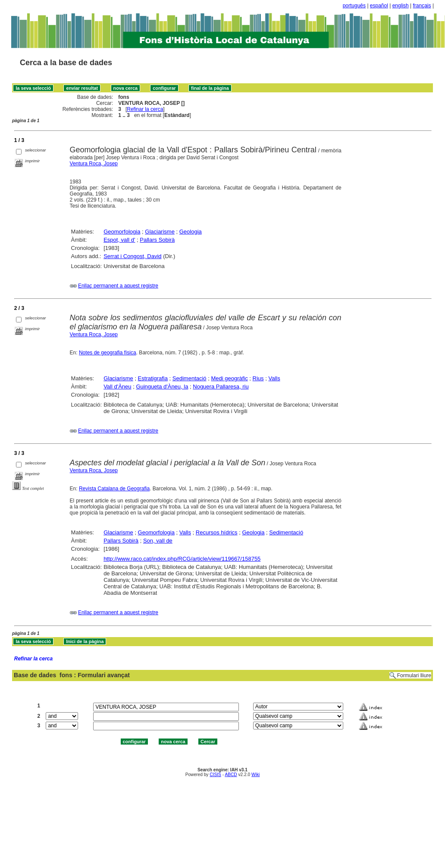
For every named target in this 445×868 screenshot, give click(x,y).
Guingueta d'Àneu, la (162, 387)
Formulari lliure (414, 675)
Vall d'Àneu (117, 387)
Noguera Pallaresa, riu (221, 387)
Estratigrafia (153, 378)
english (401, 6)
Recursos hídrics (217, 532)
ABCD (231, 775)
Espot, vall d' (119, 240)
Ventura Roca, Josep (94, 164)
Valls (274, 378)
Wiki (255, 775)
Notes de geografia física (108, 353)
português (354, 6)
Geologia (191, 232)
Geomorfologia (122, 232)
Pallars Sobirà (157, 240)
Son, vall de (158, 541)
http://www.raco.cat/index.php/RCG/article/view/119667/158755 (182, 559)
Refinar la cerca (145, 109)
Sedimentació (190, 378)
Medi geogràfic (229, 378)
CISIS (215, 775)
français (422, 6)
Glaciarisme (160, 232)
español (379, 6)
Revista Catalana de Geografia (114, 489)
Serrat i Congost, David (132, 256)
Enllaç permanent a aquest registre (118, 286)
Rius (258, 378)
